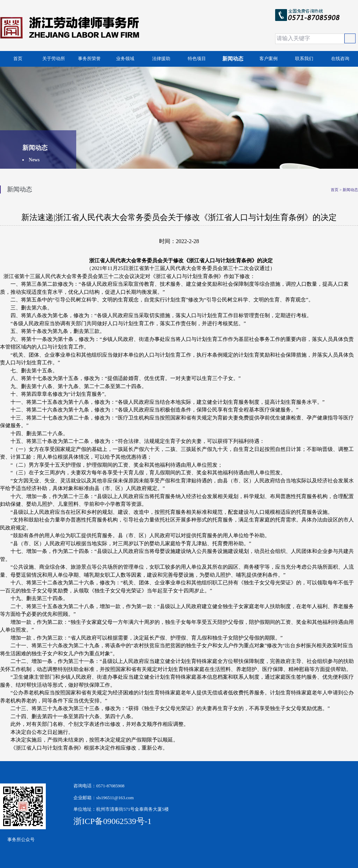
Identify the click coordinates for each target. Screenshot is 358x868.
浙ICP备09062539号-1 (94, 821)
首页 (18, 59)
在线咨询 (340, 59)
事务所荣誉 (89, 59)
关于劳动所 (54, 59)
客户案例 (268, 59)
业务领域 (125, 59)
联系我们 (304, 59)
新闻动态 (233, 59)
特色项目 (197, 59)
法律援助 (161, 59)
